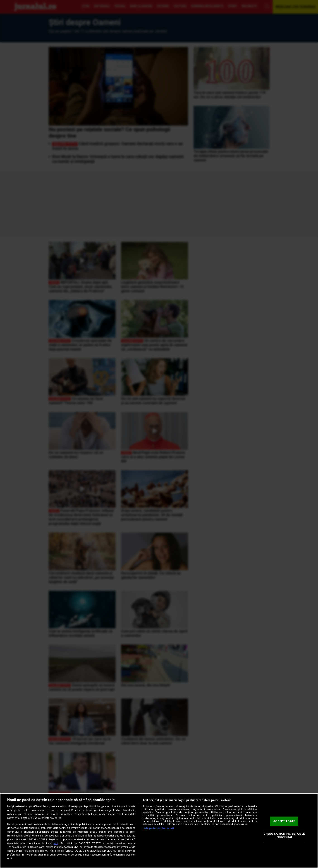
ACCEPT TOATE (284, 821)
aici (56, 843)
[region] (159, 831)
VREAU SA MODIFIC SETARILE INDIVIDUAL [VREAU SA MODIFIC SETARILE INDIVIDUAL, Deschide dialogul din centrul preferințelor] (284, 835)
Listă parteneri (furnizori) (158, 828)
